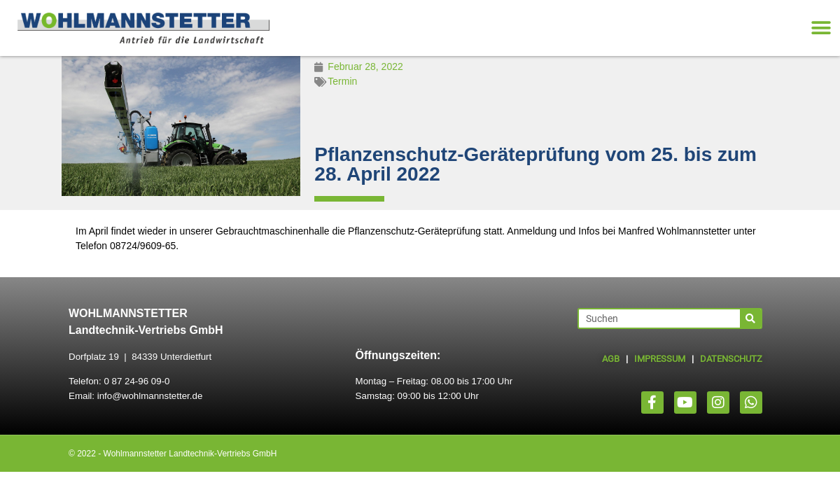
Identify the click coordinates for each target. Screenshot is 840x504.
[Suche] (750, 318)
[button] (821, 28)
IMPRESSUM (660, 359)
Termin (342, 81)
